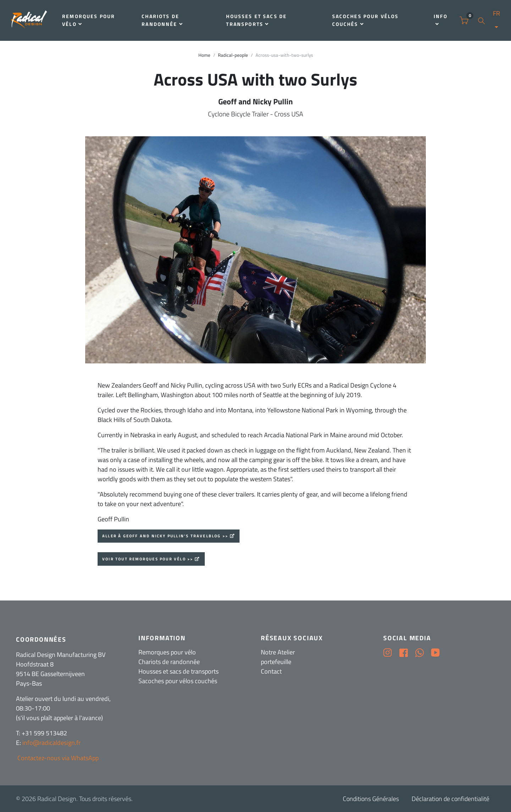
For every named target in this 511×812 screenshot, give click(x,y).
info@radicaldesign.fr (51, 743)
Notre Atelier (278, 652)
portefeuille (276, 662)
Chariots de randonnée (162, 20)
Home (204, 55)
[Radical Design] (29, 20)
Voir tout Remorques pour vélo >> (148, 559)
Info (441, 20)
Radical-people (233, 55)
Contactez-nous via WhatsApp (57, 758)
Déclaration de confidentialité (450, 799)
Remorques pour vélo (89, 20)
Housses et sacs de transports (256, 20)
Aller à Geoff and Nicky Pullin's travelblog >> (165, 536)
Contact (271, 671)
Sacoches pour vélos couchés (366, 20)
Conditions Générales (371, 799)
